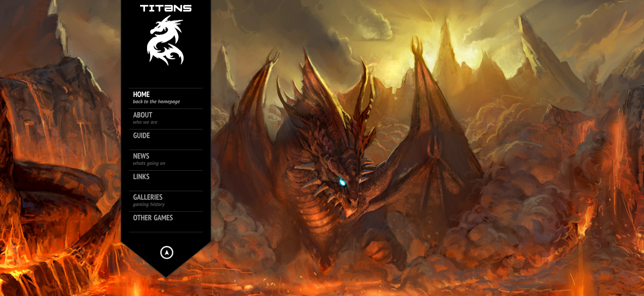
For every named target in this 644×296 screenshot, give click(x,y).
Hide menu (167, 252)
